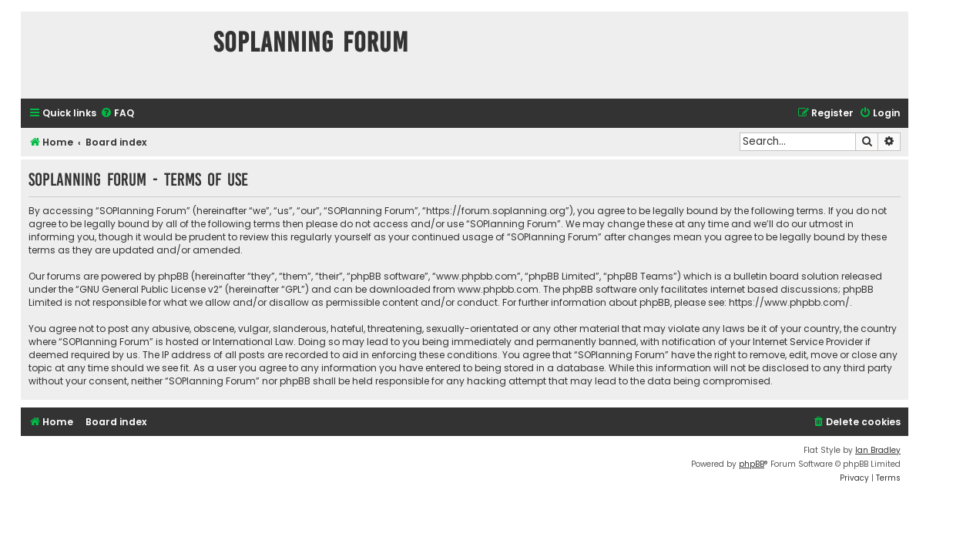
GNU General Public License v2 (149, 289)
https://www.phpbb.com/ (789, 302)
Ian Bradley (878, 450)
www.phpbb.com (498, 289)
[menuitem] (117, 114)
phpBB (752, 464)
